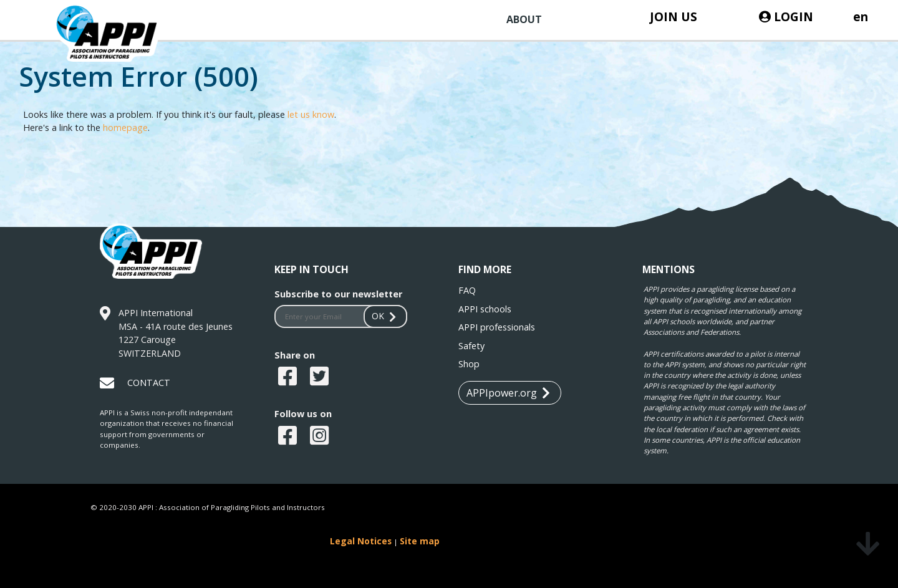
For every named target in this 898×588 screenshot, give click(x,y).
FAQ (467, 290)
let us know (311, 114)
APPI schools (485, 309)
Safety (471, 346)
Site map (420, 541)
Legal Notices (361, 541)
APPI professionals (497, 327)
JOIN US (673, 17)
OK (385, 316)
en (861, 17)
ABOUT (524, 19)
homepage (125, 128)
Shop (469, 364)
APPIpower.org (508, 393)
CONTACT (149, 383)
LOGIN (786, 17)
